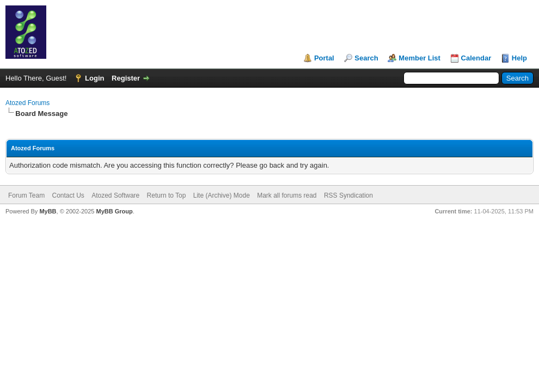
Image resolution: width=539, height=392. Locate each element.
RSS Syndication (348, 195)
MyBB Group (114, 211)
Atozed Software (115, 195)
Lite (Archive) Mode (222, 195)
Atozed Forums (27, 103)
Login (94, 78)
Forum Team (26, 195)
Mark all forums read (287, 195)
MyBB (48, 211)
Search (366, 58)
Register (126, 78)
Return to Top (167, 195)
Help (519, 58)
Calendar (476, 58)
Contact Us (68, 195)
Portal (324, 58)
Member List (419, 58)
